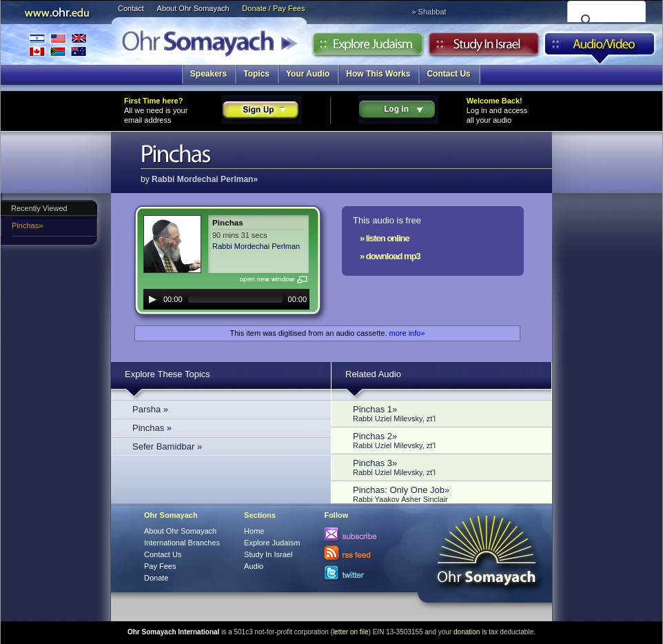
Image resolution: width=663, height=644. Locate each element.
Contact (131, 8)
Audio (600, 48)
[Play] (152, 299)
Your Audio (308, 74)
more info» (407, 333)
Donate (156, 578)
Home (254, 531)
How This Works (378, 74)
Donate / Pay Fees (273, 8)
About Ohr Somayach (193, 8)
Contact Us (448, 74)
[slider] (235, 299)
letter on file (351, 632)
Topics (256, 74)
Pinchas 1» (445, 413)
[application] (226, 299)
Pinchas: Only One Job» (445, 494)
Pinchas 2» (445, 440)
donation (467, 632)
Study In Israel (268, 554)
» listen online (385, 238)
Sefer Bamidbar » (167, 446)
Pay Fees (160, 566)
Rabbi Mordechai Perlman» (205, 179)
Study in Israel (484, 48)
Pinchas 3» (445, 467)
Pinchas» (27, 225)
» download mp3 (390, 256)
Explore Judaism (368, 48)
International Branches (58, 44)
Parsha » (150, 409)
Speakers (208, 74)
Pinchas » (152, 428)
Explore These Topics (167, 374)
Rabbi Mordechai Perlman (256, 246)
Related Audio (373, 374)
